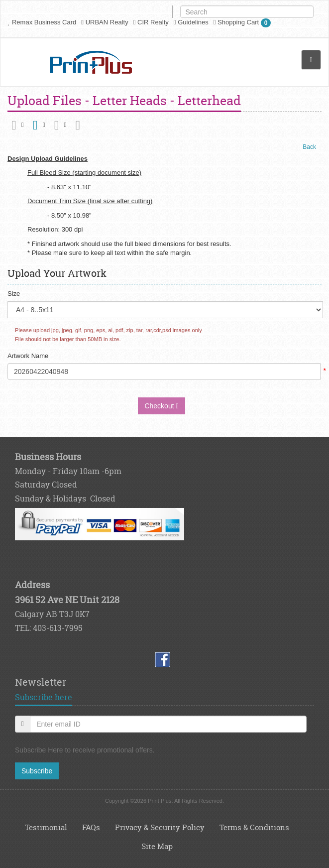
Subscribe (37, 771)
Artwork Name (28, 356)
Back (309, 147)
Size (14, 294)
